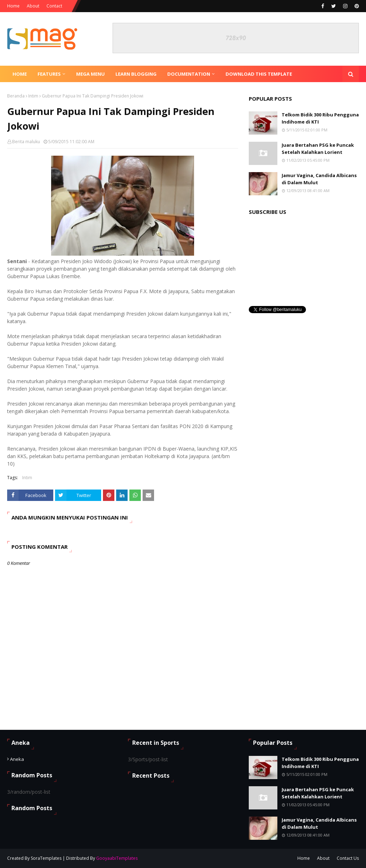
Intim (33, 96)
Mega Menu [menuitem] (90, 74)
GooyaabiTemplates (117, 858)
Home (13, 6)
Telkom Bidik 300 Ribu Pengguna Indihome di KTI (320, 118)
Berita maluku (26, 142)
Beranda (16, 96)
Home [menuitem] (20, 74)
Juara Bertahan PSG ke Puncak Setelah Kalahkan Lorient (318, 149)
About (33, 6)
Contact (54, 6)
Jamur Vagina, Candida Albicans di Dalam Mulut (319, 179)
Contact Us (348, 858)
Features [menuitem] (49, 74)
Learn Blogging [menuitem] (136, 74)
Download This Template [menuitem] (259, 74)
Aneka (17, 759)
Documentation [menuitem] (189, 74)
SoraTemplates (46, 858)
